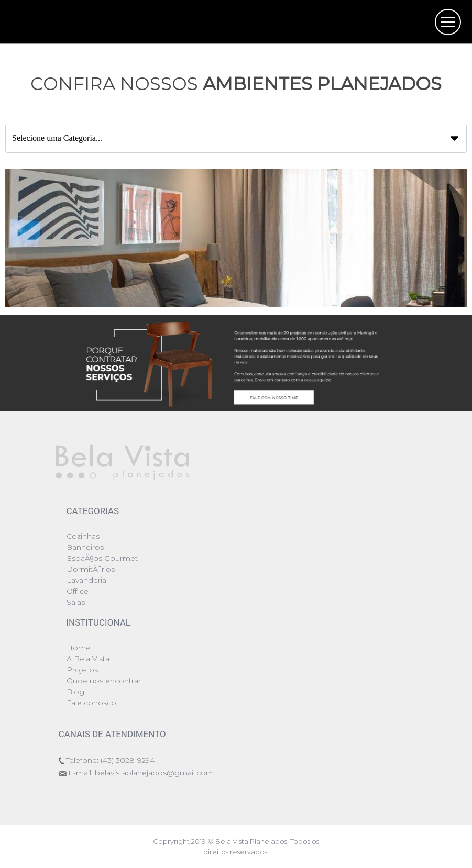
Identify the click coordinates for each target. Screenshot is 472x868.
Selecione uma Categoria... (230, 138)
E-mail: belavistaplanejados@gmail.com (141, 773)
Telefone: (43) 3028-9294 (110, 760)
